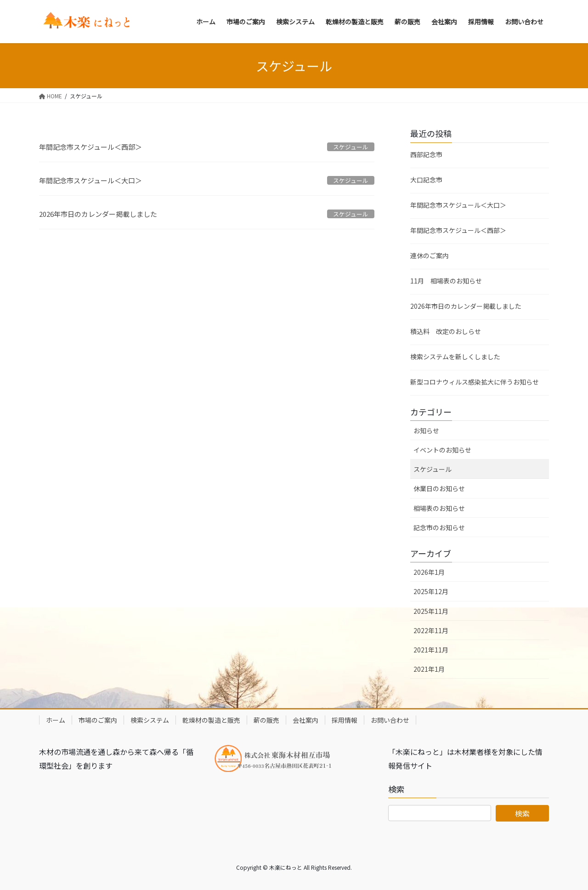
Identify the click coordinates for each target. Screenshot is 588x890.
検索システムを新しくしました (455, 357)
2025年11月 (431, 611)
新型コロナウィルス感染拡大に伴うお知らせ (475, 382)
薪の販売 (266, 720)
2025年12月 (431, 591)
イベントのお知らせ (442, 450)
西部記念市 (426, 154)
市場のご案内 (98, 720)
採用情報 (345, 720)
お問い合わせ (390, 720)
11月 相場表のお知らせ (446, 281)
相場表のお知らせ (439, 508)
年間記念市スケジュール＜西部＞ (90, 147)
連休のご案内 (430, 255)
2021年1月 (429, 669)
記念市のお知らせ (439, 527)
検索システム (150, 720)
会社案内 (305, 720)
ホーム (56, 720)
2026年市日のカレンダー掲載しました (98, 214)
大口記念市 (426, 180)
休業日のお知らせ (439, 488)
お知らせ (426, 431)
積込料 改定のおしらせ (446, 331)
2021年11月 (431, 650)
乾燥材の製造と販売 (211, 720)
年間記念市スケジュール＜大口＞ (90, 180)
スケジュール (433, 469)
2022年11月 (431, 630)
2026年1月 (429, 572)
